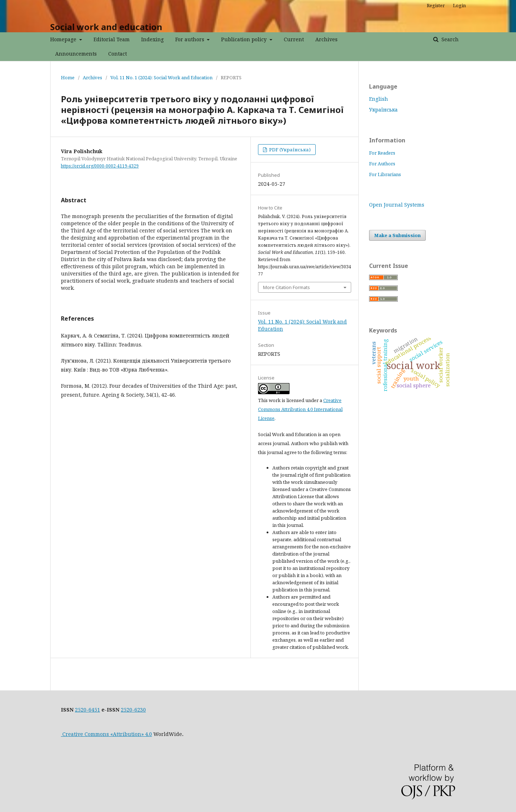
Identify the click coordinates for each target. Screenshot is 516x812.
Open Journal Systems (397, 205)
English (379, 99)
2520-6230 (133, 710)
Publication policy (245, 39)
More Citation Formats (286, 287)
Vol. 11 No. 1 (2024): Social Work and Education (161, 77)
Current (294, 39)
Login (459, 5)
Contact (118, 54)
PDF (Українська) (289, 150)
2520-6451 (87, 710)
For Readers (382, 153)
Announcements (76, 54)
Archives (326, 39)
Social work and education (106, 27)
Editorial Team (112, 39)
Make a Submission (397, 235)
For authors (190, 39)
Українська (383, 110)
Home (68, 77)
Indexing (152, 39)
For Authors (382, 164)
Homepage (64, 39)
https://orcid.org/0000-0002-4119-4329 (100, 166)
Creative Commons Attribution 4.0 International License (300, 409)
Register (436, 5)
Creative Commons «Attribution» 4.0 (106, 734)
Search (449, 39)
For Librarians (385, 174)
